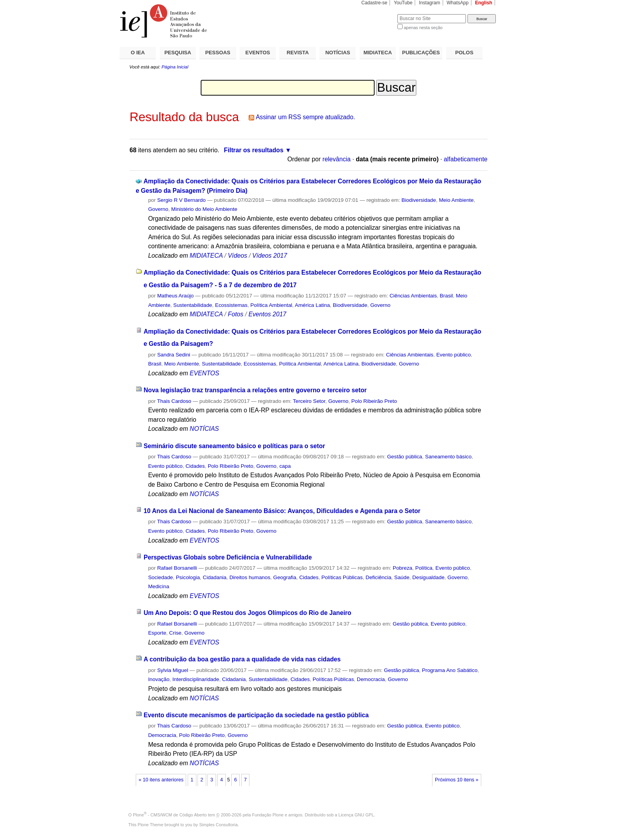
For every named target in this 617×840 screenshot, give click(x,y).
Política (424, 568)
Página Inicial (175, 67)
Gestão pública (405, 457)
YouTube (403, 3)
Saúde (402, 577)
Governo (158, 209)
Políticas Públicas (342, 577)
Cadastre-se (374, 3)
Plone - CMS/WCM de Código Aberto (170, 815)
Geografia (285, 577)
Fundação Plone (268, 815)
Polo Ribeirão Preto (374, 401)
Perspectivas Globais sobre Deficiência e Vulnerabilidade (228, 557)
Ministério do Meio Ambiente (204, 209)
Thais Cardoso (174, 401)
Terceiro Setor (309, 401)
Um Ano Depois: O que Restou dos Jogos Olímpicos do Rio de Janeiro (248, 613)
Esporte (157, 633)
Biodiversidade (419, 200)
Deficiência (378, 577)
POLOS (464, 53)
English (484, 3)
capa (285, 466)
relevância (336, 159)
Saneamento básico (448, 457)
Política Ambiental (271, 305)
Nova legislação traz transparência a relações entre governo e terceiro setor (255, 390)
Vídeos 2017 (270, 256)
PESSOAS (218, 53)
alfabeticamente (466, 159)
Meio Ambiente (456, 200)
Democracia (371, 679)
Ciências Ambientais (413, 296)
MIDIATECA (378, 53)
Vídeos (237, 256)
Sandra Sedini (174, 355)
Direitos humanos (250, 577)
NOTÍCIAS (338, 53)
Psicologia (188, 577)
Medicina (158, 586)
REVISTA (298, 53)
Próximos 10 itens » (456, 780)
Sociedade (160, 577)
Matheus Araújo (175, 296)
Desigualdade (429, 577)
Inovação (159, 679)
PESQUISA (178, 53)
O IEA (138, 53)
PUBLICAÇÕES (421, 53)
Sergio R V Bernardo (181, 200)
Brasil (446, 296)
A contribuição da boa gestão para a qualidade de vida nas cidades (242, 659)
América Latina (312, 305)
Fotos (236, 314)
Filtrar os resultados (254, 150)
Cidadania (214, 577)
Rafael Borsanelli (177, 568)
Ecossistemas (231, 305)
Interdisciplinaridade (196, 679)
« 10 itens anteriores (161, 780)
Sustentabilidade (193, 305)
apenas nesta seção (423, 28)
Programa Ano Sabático (450, 670)
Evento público (454, 355)
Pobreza (403, 568)
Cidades (195, 466)
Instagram (430, 3)
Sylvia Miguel (173, 670)
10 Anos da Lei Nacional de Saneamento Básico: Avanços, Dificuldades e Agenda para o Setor (282, 511)
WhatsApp (458, 3)
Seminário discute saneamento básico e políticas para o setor (234, 446)
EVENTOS (258, 53)
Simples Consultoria (218, 825)
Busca (378, 14)
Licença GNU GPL (356, 815)
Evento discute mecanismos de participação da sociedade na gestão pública (256, 715)
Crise (175, 633)
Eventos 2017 (267, 314)
